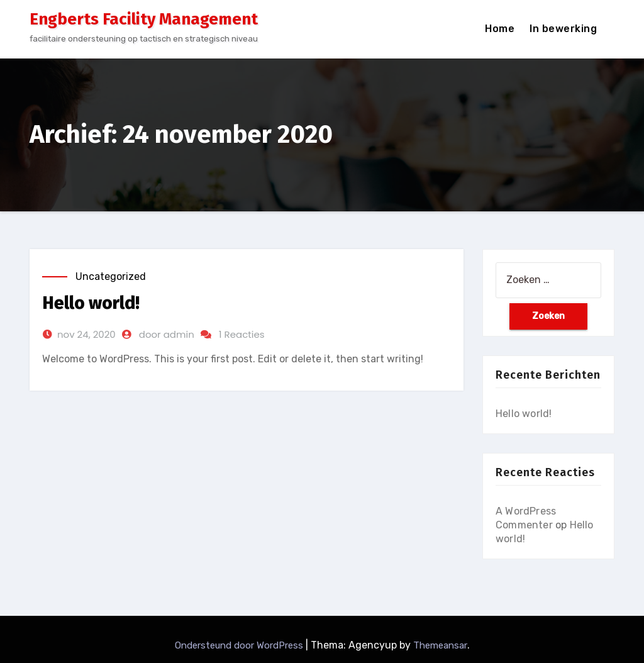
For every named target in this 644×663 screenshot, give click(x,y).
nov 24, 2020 (86, 334)
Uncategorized (111, 276)
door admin (167, 334)
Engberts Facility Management (144, 19)
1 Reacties (242, 334)
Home (500, 29)
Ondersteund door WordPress (240, 645)
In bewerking (563, 29)
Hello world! (91, 303)
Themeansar (440, 645)
